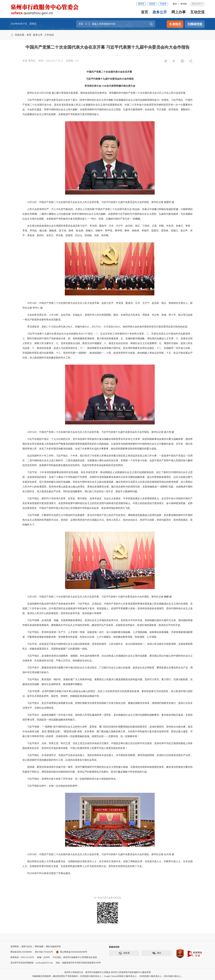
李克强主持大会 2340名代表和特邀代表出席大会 (107, 86)
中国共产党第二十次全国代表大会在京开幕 (107, 72)
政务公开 (160, 12)
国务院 (141, 4)
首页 (145, 12)
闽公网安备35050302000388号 (72, 952)
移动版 (184, 4)
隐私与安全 (27, 947)
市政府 (163, 4)
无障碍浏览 (195, 24)
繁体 (175, 4)
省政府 (152, 4)
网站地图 (39, 947)
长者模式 (175, 24)
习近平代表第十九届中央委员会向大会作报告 (107, 79)
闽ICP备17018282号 (44, 952)
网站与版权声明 (53, 947)
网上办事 (179, 12)
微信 (157, 953)
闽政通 (124, 953)
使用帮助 (15, 947)
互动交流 (197, 12)
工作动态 (49, 35)
